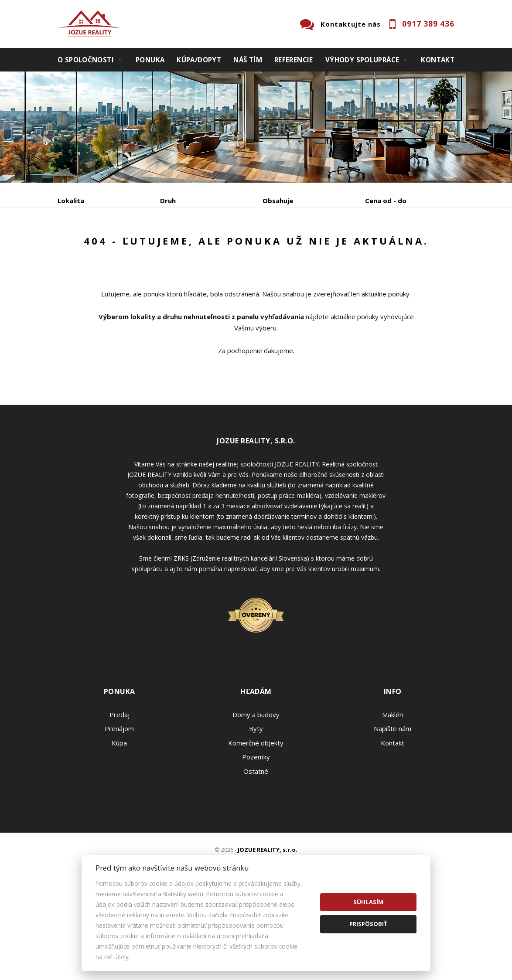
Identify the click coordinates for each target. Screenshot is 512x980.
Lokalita (71, 201)
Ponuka (150, 60)
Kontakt (438, 60)
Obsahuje (278, 201)
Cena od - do (386, 201)
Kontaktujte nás (351, 24)
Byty (256, 812)
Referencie (294, 60)
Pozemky (256, 840)
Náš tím (248, 60)
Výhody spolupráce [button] (362, 60)
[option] (256, 127)
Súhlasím (368, 902)
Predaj (85, 246)
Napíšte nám (393, 812)
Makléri (393, 798)
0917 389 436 (428, 24)
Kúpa (189, 246)
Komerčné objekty (256, 827)
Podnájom (90, 267)
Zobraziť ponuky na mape (290, 246)
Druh (168, 201)
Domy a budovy (256, 798)
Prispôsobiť (368, 924)
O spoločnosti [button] (86, 60)
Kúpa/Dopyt (199, 60)
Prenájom (138, 246)
